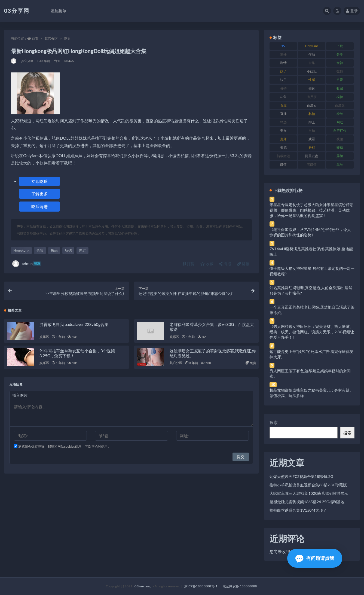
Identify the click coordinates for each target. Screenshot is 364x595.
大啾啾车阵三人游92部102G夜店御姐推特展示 (309, 493)
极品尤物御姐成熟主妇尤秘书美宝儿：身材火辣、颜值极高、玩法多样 (311, 393)
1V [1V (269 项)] (283, 46)
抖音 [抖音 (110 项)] (340, 80)
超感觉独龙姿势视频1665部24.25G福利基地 (307, 502)
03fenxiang (143, 586)
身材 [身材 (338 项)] (312, 147)
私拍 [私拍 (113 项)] (312, 114)
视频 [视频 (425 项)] (340, 139)
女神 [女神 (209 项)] (340, 63)
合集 (40, 250)
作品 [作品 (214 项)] (312, 54)
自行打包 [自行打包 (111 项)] (340, 131)
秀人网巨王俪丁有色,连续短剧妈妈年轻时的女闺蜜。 (310, 373)
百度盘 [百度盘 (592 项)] (340, 105)
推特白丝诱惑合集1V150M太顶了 (298, 510)
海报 (225, 264)
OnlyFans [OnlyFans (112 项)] (312, 46)
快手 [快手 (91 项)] (283, 80)
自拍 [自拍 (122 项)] (312, 131)
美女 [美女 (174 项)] (283, 131)
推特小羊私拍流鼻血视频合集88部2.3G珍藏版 (308, 485)
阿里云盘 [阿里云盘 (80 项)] (312, 156)
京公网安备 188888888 (240, 586)
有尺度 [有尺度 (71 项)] (312, 97)
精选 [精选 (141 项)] (283, 122)
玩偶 (68, 250)
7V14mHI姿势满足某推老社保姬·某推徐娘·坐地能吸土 (311, 251)
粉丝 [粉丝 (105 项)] (340, 114)
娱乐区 (44, 337)
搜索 (274, 422)
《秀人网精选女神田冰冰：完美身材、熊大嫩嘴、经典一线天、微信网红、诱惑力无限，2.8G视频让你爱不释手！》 (312, 332)
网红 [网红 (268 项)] (340, 122)
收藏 (207, 264)
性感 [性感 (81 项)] (312, 80)
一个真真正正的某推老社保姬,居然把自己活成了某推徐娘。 (312, 310)
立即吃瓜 (39, 181)
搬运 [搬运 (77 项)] (312, 88)
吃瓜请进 (39, 206)
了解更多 (39, 194)
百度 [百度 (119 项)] (283, 105)
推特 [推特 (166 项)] (283, 88)
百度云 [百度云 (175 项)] (312, 105)
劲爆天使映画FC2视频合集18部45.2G (301, 476)
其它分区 (51, 39)
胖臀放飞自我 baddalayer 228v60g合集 (74, 324)
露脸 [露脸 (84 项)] (340, 156)
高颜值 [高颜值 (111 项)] (312, 165)
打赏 (189, 264)
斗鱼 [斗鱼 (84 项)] (283, 97)
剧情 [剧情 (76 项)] (283, 63)
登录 (352, 11)
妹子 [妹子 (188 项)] (283, 71)
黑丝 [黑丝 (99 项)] (340, 165)
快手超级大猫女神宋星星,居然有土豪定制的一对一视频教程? (312, 271)
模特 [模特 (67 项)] (340, 97)
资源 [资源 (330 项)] (283, 147)
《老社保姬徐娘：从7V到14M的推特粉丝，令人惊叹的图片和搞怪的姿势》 (310, 232)
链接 (243, 264)
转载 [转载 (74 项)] (340, 147)
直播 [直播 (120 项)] (283, 114)
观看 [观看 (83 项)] (312, 139)
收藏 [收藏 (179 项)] (340, 88)
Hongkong (21, 250)
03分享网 (17, 11)
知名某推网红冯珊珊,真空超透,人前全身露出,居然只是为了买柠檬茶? (311, 290)
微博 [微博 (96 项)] (340, 71)
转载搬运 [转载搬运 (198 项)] (283, 156)
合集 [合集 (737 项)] (312, 63)
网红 (82, 250)
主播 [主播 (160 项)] (283, 54)
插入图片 (20, 395)
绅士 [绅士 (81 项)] (312, 122)
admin (27, 264)
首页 (35, 39)
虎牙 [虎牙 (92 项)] (283, 139)
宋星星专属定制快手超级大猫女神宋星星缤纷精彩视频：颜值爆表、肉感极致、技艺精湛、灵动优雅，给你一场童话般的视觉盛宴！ (311, 210)
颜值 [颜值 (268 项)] (283, 165)
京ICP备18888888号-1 (201, 586)
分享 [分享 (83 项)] (340, 54)
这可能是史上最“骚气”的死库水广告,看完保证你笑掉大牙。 (311, 354)
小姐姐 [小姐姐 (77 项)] (312, 71)
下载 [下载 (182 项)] (340, 46)
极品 (54, 250)
